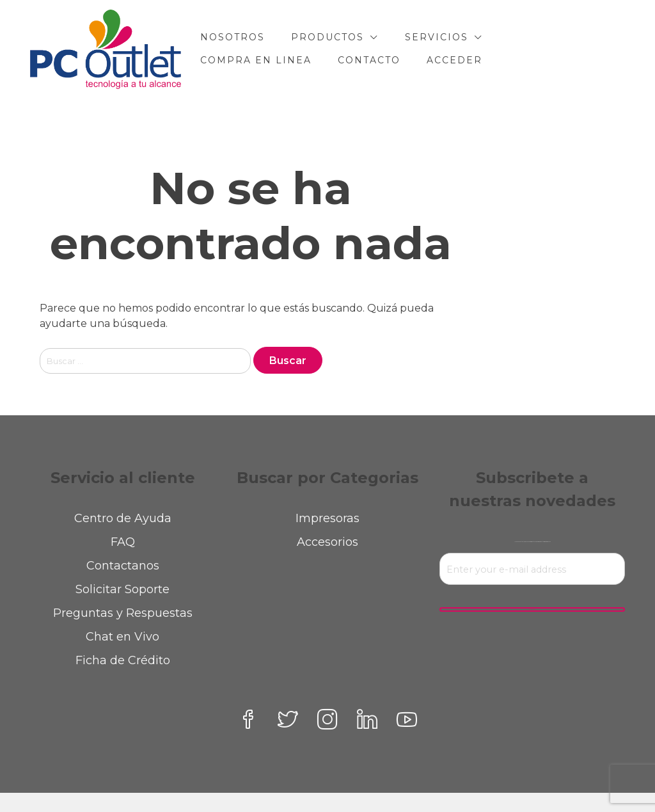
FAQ (123, 542)
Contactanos (123, 566)
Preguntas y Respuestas (123, 613)
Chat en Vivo (122, 637)
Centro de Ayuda (123, 518)
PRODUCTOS (327, 37)
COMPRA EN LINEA (256, 60)
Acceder (454, 60)
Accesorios (327, 542)
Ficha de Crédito (123, 660)
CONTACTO (369, 60)
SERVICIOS (437, 37)
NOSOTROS (233, 37)
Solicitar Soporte (122, 589)
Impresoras (327, 518)
